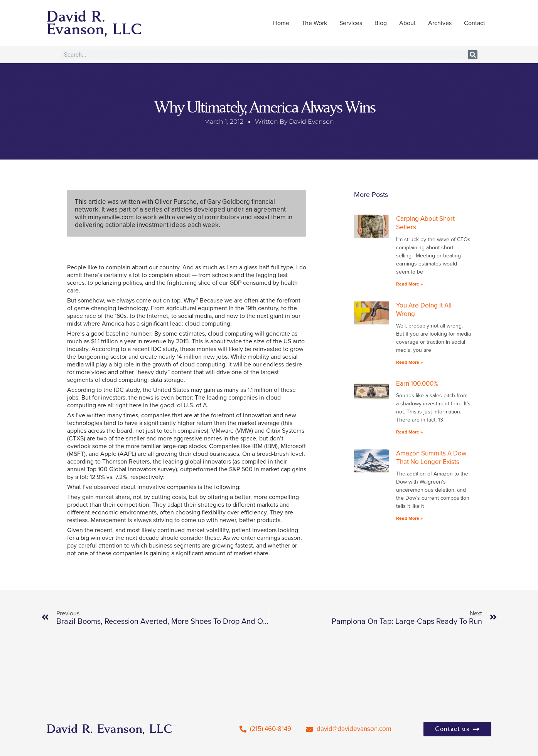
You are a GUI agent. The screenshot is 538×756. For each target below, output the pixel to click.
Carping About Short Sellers (425, 223)
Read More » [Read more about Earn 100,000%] (409, 432)
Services (351, 23)
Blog (381, 23)
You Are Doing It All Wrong (424, 310)
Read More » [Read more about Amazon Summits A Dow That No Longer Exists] (409, 518)
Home (281, 23)
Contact (475, 23)
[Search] (473, 55)
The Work (314, 23)
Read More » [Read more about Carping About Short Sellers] (409, 284)
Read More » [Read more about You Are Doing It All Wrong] (409, 362)
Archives (440, 23)
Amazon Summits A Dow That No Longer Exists (431, 458)
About (407, 23)
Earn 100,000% (417, 384)
